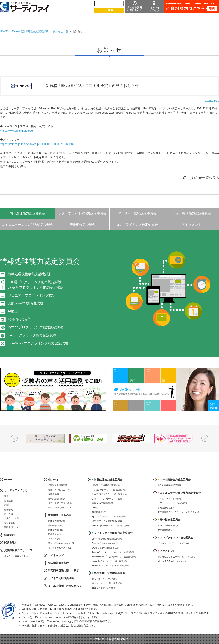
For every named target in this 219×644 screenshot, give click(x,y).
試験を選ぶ (11, 543)
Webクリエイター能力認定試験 (107, 583)
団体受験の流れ (56, 530)
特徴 (6, 496)
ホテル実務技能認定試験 (169, 485)
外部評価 (9, 514)
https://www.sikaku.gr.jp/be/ (17, 131)
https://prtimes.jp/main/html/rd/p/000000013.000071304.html (37, 144)
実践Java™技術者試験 (103, 503)
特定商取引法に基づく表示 (64, 571)
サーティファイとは (16, 490)
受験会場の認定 (56, 525)
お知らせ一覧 (61, 31)
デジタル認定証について (60, 508)
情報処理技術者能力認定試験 (30, 274)
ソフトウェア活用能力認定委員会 (82, 213)
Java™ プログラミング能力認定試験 (109, 494)
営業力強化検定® (166, 508)
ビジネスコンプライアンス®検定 (173, 543)
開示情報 (9, 510)
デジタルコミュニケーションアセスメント (178, 557)
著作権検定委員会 (82, 224)
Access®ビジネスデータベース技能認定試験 (113, 552)
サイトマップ (56, 555)
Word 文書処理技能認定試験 (106, 548)
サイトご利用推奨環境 (61, 578)
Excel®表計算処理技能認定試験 (30, 31)
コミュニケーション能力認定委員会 (28, 224)
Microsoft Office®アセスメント (172, 561)
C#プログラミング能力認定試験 (32, 335)
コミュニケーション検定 (169, 499)
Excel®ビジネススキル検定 (105, 543)
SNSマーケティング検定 (104, 588)
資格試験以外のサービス (18, 550)
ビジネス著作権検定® (168, 525)
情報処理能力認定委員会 (27, 213)
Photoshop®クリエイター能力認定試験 (111, 566)
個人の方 (53, 480)
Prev (14, 438)
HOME (4, 31)
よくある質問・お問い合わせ (65, 586)
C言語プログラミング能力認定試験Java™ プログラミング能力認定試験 (36, 285)
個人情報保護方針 (58, 563)
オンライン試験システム (16, 556)
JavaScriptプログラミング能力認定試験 (38, 343)
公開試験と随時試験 (58, 485)
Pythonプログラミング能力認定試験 (35, 327)
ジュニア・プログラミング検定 (32, 295)
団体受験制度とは (57, 521)
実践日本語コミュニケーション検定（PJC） (179, 512)
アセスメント (192, 224)
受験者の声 (53, 494)
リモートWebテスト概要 (60, 503)
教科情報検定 (19, 319)
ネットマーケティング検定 (105, 579)
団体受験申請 (55, 534)
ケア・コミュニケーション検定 (173, 503)
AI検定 (13, 311)
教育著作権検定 (165, 530)
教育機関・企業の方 (60, 515)
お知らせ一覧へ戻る (204, 178)
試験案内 (9, 535)
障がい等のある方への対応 (61, 490)
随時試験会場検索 (57, 499)
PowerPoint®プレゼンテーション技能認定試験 (114, 557)
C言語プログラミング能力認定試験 (109, 490)
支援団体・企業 (12, 518)
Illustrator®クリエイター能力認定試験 (110, 561)
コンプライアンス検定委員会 (137, 224)
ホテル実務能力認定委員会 (192, 213)
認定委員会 (10, 523)
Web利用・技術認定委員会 (137, 213)
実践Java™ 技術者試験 (25, 303)
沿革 (6, 505)
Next (205, 438)
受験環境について (13, 527)
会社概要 (9, 501)
